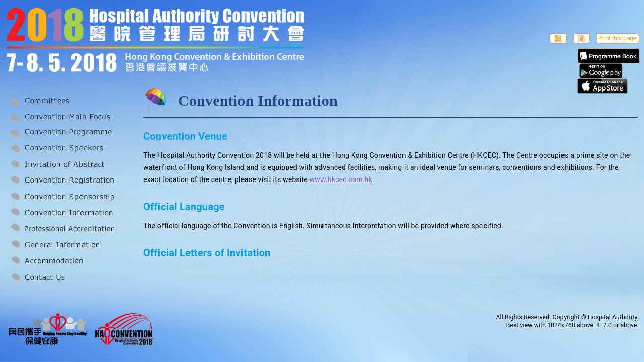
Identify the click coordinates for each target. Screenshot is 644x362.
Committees (61, 101)
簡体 (581, 38)
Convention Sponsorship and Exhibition (61, 197)
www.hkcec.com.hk (341, 179)
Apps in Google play (601, 71)
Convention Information (61, 213)
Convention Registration (61, 181)
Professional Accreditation (61, 229)
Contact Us (61, 278)
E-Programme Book (609, 56)
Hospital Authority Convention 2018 (124, 329)
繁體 (558, 38)
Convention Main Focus (61, 117)
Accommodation (61, 261)
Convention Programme (61, 133)
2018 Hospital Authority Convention (173, 41)
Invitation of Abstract (61, 165)
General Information (61, 245)
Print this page (618, 38)
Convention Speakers (61, 149)
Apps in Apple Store (602, 86)
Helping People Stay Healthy (48, 329)
